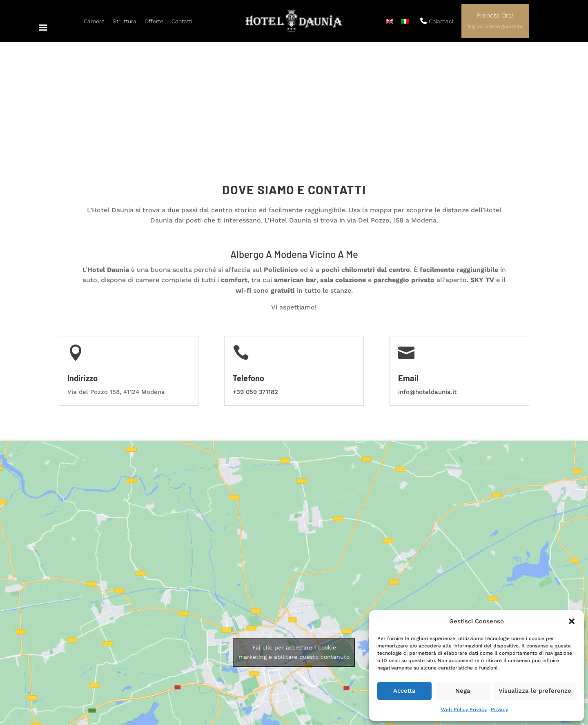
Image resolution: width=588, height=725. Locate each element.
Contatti (182, 21)
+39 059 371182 (255, 287)
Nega (463, 691)
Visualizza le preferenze (535, 691)
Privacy (499, 709)
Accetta (404, 691)
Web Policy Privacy (464, 709)
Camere (94, 21)
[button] (572, 621)
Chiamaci (437, 21)
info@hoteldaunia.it (427, 287)
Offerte (154, 21)
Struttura (125, 21)
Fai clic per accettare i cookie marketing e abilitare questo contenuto (294, 548)
